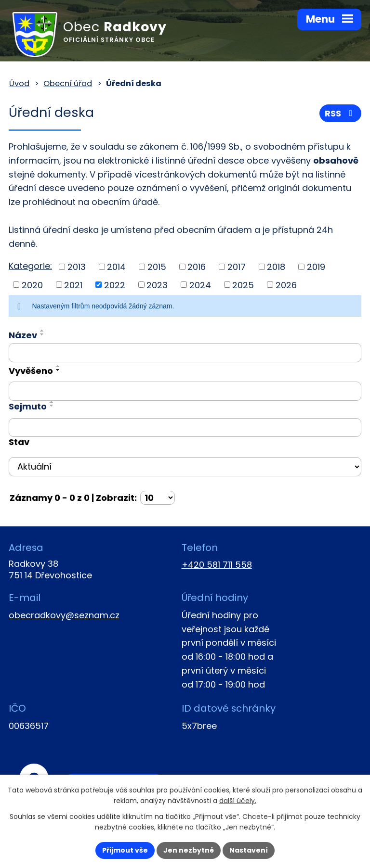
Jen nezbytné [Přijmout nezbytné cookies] (189, 850)
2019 (316, 267)
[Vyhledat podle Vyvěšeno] (185, 391)
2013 (77, 267)
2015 (157, 267)
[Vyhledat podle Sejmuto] (185, 428)
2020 (32, 285)
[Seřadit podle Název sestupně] (42, 334)
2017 (237, 267)
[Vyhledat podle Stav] (185, 467)
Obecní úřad (68, 83)
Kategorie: (30, 266)
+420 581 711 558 (217, 565)
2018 (276, 267)
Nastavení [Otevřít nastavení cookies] (249, 850)
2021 (73, 285)
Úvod (19, 83)
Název (23, 335)
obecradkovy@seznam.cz (64, 615)
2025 (243, 285)
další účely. (238, 801)
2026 (286, 285)
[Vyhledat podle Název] (185, 353)
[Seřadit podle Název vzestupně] (42, 331)
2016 (197, 267)
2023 (157, 285)
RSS (341, 113)
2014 (116, 267)
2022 (115, 285)
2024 (200, 285)
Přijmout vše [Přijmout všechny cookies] (125, 850)
